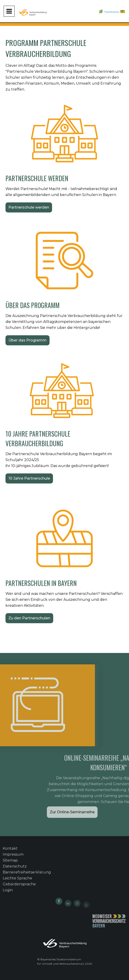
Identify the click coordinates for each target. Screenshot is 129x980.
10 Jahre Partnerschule (29, 478)
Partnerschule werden (29, 207)
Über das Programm (28, 340)
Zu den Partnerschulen (29, 618)
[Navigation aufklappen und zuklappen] (9, 11)
